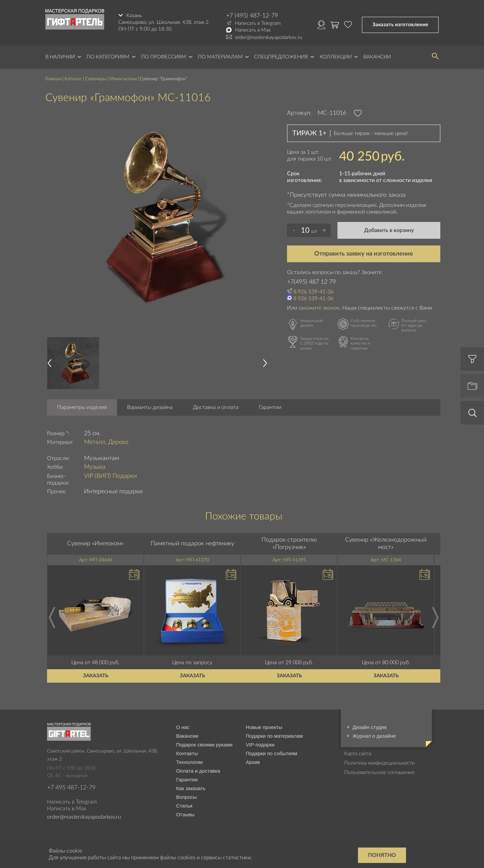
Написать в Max (253, 30)
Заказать (96, 676)
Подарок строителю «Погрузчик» (289, 544)
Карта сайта (358, 754)
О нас (183, 727)
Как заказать (191, 788)
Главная (53, 79)
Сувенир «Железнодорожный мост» (386, 544)
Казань (134, 16)
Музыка (95, 467)
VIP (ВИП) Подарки (110, 476)
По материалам (220, 57)
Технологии (190, 762)
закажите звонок (319, 308)
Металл (95, 442)
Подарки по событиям (271, 753)
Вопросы (186, 797)
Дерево (118, 442)
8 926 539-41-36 (313, 292)
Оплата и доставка (198, 771)
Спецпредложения (281, 57)
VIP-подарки (260, 745)
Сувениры (96, 79)
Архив (253, 762)
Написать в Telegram (258, 23)
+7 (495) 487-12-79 (252, 16)
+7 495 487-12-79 (71, 788)
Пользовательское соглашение (379, 772)
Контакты (187, 753)
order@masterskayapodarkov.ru (269, 37)
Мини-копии (123, 79)
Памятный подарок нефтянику (192, 544)
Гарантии (270, 407)
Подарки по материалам (274, 736)
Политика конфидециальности (379, 763)
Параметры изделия (82, 407)
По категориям (108, 57)
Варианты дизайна (150, 407)
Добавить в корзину (389, 230)
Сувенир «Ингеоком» (95, 544)
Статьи (184, 806)
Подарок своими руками (204, 745)
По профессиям (164, 57)
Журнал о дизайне (374, 736)
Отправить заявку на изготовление (364, 254)
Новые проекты (264, 727)
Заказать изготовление (400, 25)
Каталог (73, 79)
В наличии (60, 57)
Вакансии (377, 57)
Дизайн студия (370, 727)
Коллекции (336, 57)
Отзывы (185, 814)
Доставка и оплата (216, 407)
